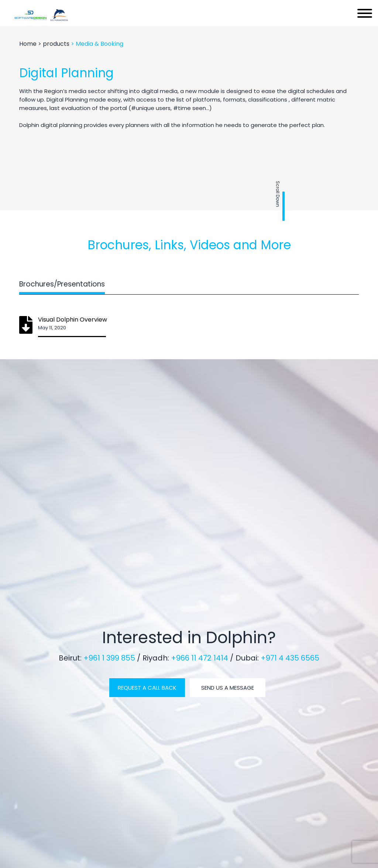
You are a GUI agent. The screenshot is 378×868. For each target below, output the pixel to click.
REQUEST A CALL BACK (147, 688)
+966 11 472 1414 (200, 658)
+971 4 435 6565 (290, 658)
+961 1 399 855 (110, 658)
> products (54, 44)
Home (29, 44)
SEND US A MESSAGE (228, 688)
